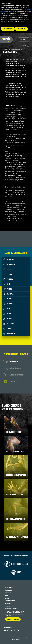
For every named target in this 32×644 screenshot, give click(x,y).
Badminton (9, 259)
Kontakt (8, 606)
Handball (8, 294)
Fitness (8, 274)
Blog (6, 596)
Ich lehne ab (21, 29)
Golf (7, 284)
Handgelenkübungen (14, 375)
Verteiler (8, 603)
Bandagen (8, 585)
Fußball (8, 279)
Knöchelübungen (13, 368)
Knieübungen (11, 361)
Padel (7, 309)
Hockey (8, 299)
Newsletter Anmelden (11, 609)
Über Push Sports (10, 601)
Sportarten (8, 590)
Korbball (8, 304)
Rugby (7, 314)
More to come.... (13, 382)
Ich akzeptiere (8, 29)
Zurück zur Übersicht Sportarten (12, 49)
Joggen (8, 319)
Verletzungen (9, 588)
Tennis (7, 329)
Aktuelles (8, 593)
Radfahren (9, 269)
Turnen (8, 289)
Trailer (7, 598)
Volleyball (9, 334)
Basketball (9, 264)
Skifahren (9, 324)
